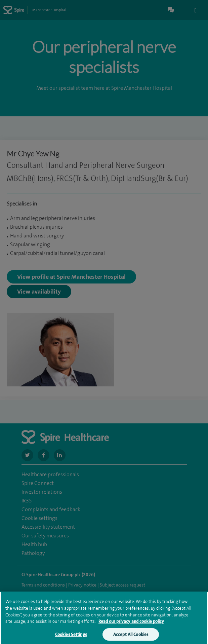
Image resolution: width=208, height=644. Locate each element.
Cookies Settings (71, 637)
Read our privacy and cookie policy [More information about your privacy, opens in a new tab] (131, 624)
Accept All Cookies (131, 637)
